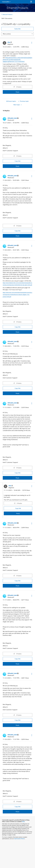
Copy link (18, 161)
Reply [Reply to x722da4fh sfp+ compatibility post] (17, 92)
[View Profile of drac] (10, 42)
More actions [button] (7, 34)
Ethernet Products (8, 14)
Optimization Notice (19, 839)
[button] (32, 43)
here (23, 821)
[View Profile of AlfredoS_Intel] (13, 118)
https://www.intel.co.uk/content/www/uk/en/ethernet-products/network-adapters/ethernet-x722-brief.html (17, 59)
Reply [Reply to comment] (17, 166)
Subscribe (17, 29)
